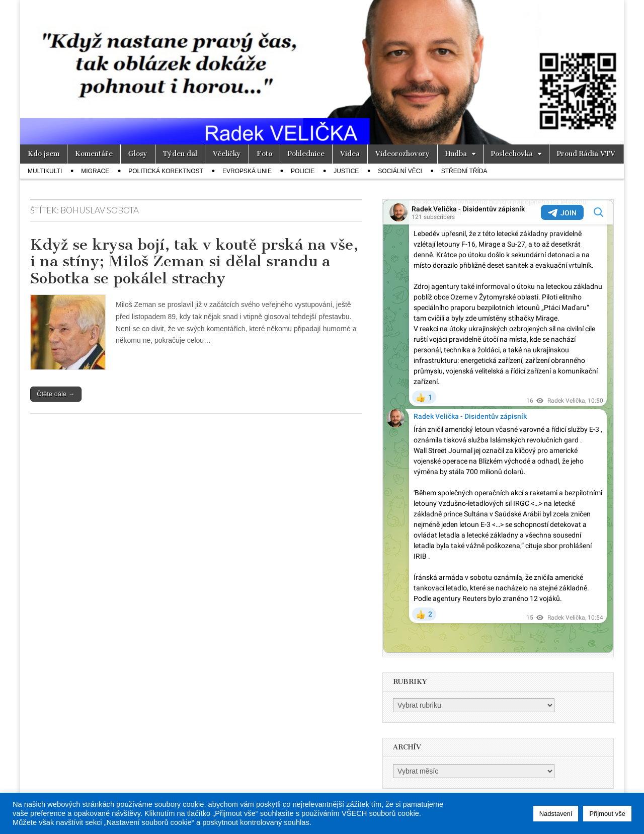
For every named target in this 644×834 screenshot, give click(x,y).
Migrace (95, 171)
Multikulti (45, 171)
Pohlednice (306, 154)
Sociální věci (400, 171)
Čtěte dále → (56, 394)
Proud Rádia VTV (586, 154)
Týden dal (180, 154)
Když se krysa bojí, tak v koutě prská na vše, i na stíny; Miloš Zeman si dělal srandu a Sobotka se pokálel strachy (194, 261)
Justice (346, 171)
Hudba (456, 154)
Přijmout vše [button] (607, 814)
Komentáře (94, 154)
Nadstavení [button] (556, 814)
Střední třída (464, 171)
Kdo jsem (44, 154)
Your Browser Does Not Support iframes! (498, 426)
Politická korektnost (166, 171)
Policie (303, 171)
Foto (264, 154)
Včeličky (227, 154)
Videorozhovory (403, 154)
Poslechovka (512, 154)
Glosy (138, 154)
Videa (350, 154)
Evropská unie (247, 171)
